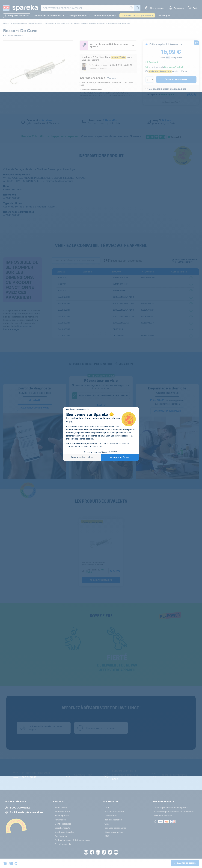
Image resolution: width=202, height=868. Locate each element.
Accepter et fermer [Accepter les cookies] (120, 457)
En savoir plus (96, 447)
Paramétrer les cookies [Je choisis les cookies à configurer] (82, 457)
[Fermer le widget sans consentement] (78, 409)
